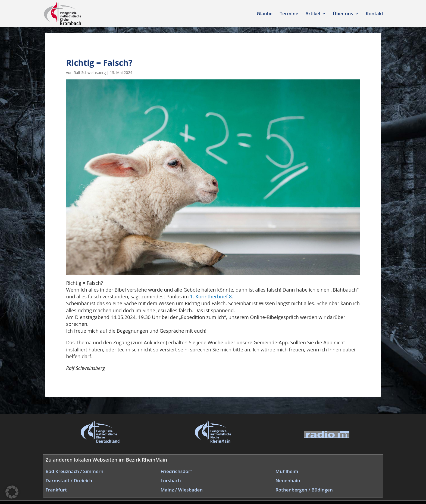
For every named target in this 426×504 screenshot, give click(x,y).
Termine (289, 14)
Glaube (265, 14)
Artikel (313, 14)
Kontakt (375, 14)
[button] (12, 492)
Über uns (343, 14)
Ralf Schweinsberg (90, 72)
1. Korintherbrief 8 (211, 296)
